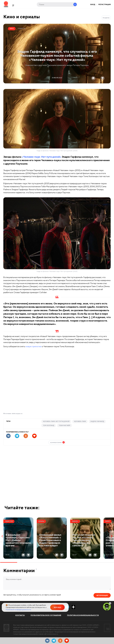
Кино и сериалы (22, 17)
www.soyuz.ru (17, 413)
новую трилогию (33, 346)
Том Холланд (49, 425)
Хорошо (57, 607)
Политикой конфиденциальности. (18, 609)
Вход (93, 4)
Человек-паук (80, 421)
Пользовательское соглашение (46, 615)
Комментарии (57, 442)
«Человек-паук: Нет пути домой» (42, 157)
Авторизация (102, 595)
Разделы (106, 18)
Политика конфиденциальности (83, 615)
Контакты (20, 615)
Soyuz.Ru (6, 4)
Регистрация (105, 4)
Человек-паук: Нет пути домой (56, 421)
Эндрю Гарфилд (97, 421)
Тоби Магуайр (65, 425)
